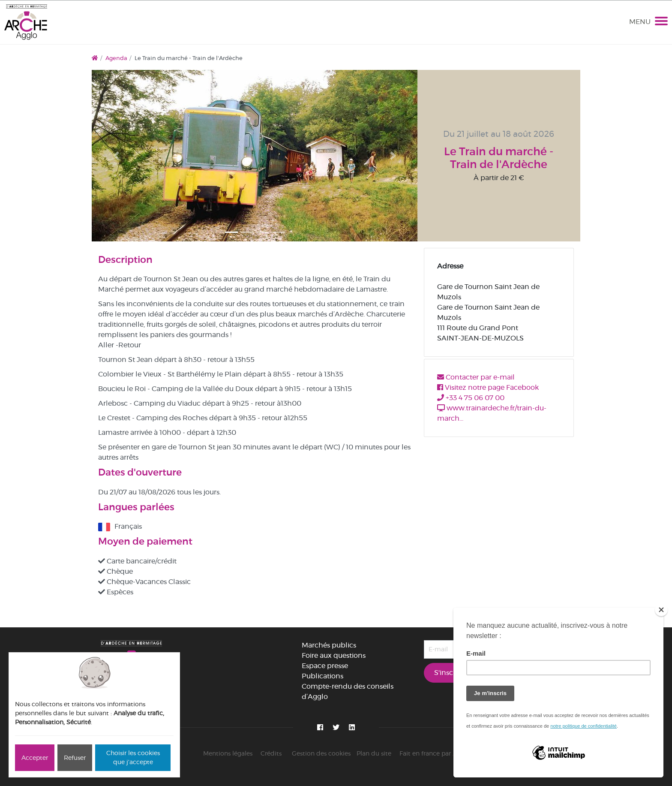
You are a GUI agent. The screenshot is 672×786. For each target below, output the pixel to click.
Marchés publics (329, 645)
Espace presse (325, 666)
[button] (116, 156)
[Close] (661, 610)
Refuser (75, 758)
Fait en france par (434, 753)
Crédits (271, 753)
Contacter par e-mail (476, 377)
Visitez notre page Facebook (488, 387)
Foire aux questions (334, 655)
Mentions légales (228, 753)
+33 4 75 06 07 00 (471, 398)
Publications (322, 676)
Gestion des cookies (321, 753)
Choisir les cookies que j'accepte (133, 757)
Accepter (35, 758)
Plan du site (374, 753)
